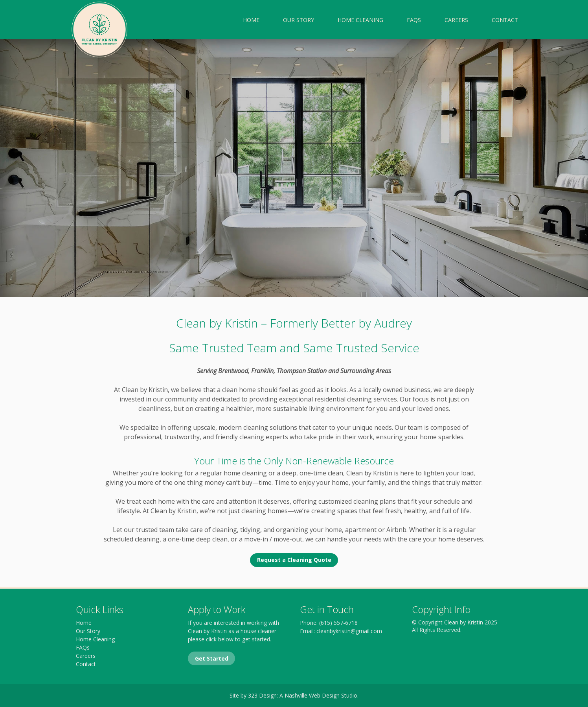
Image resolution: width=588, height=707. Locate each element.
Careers (456, 20)
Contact (505, 20)
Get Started (212, 658)
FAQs (414, 20)
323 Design (262, 695)
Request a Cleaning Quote (294, 560)
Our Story (299, 20)
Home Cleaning (360, 20)
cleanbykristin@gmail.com (349, 631)
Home (251, 20)
